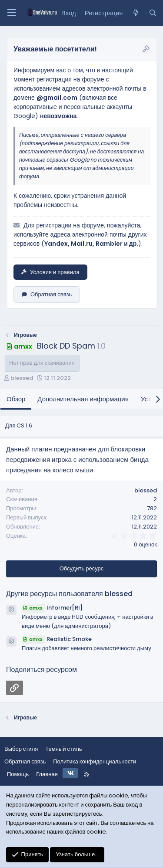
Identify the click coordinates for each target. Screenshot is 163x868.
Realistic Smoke (57, 639)
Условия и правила (50, 272)
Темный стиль (63, 749)
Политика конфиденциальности (95, 761)
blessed (22, 378)
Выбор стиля (21, 749)
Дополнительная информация (83, 399)
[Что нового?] (135, 13)
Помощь (18, 774)
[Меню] (11, 13)
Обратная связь (47, 294)
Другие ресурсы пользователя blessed (69, 594)
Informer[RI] (52, 608)
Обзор (16, 399)
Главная (47, 774)
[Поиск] (153, 13)
